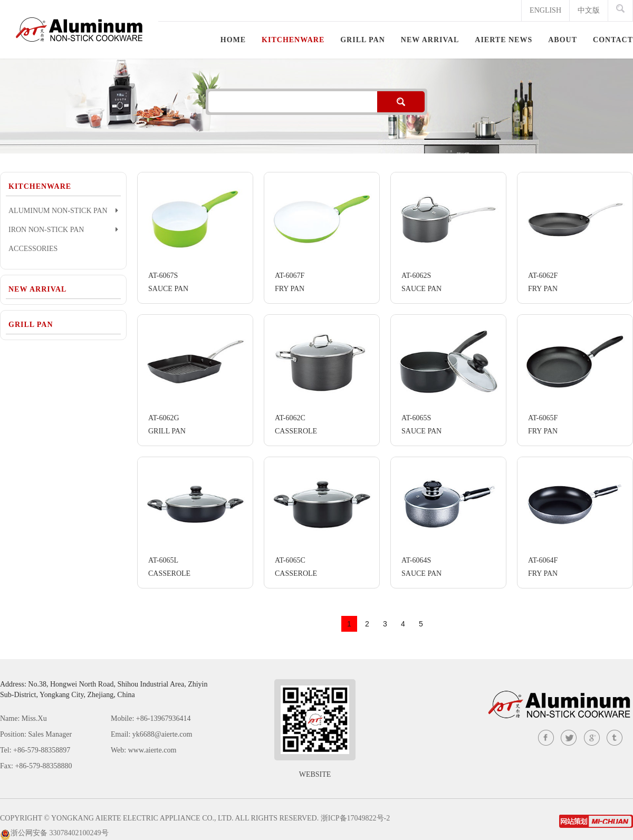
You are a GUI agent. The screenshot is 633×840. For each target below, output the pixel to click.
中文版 (589, 10)
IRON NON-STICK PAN (63, 229)
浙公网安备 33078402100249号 (60, 833)
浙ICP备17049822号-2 (355, 818)
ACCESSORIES (33, 249)
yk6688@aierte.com (162, 734)
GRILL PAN (31, 325)
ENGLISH (545, 10)
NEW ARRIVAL (37, 289)
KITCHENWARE (40, 186)
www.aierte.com (152, 750)
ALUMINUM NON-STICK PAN (63, 210)
